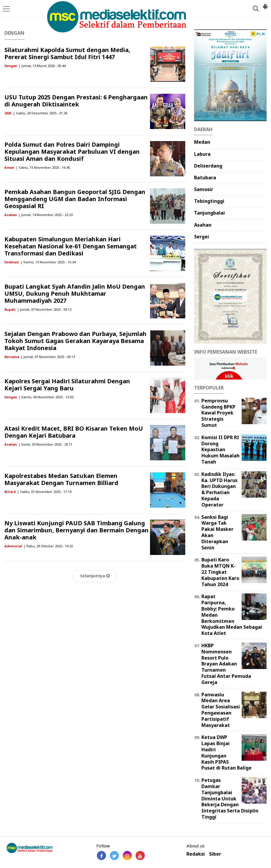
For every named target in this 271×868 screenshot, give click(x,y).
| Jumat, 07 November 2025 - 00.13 (48, 357)
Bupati (10, 309)
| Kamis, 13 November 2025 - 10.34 (48, 262)
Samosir (204, 189)
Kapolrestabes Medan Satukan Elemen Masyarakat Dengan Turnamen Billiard (61, 479)
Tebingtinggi (209, 201)
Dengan (11, 66)
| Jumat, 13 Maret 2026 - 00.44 (42, 66)
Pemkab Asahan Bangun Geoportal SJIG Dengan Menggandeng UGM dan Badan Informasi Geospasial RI (75, 199)
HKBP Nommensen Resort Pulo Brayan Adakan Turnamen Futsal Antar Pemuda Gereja (226, 664)
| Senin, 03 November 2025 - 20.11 (45, 444)
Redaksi (196, 854)
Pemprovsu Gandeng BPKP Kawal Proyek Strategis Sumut (218, 413)
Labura (202, 154)
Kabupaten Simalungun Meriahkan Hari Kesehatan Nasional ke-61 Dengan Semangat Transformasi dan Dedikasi (71, 246)
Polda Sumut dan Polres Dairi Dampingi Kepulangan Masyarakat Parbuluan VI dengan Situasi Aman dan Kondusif (72, 152)
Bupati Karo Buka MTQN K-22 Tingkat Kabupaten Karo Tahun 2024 (220, 572)
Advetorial (13, 546)
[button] (265, 4)
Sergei (202, 237)
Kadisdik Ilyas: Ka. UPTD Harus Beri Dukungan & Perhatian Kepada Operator (219, 489)
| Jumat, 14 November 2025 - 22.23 (45, 215)
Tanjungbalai (209, 213)
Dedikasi (12, 262)
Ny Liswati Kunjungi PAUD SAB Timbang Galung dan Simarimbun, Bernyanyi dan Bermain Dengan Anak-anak (76, 530)
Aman (9, 167)
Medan (202, 142)
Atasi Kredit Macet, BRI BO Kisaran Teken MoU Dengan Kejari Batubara (74, 432)
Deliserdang (208, 166)
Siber (215, 854)
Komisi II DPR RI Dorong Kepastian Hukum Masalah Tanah (220, 450)
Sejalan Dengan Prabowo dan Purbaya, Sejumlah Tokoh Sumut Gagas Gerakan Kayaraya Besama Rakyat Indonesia (75, 341)
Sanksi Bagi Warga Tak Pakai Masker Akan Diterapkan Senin (217, 532)
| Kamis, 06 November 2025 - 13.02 (46, 397)
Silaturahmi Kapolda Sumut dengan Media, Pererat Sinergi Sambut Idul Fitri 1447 (67, 53)
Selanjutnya (95, 576)
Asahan (11, 215)
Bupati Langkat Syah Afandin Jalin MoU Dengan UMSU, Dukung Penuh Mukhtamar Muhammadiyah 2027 (75, 293)
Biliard (10, 492)
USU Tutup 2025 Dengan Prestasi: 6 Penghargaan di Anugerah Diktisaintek (76, 101)
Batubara (205, 178)
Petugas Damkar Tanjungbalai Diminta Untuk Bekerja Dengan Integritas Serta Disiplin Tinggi (230, 798)
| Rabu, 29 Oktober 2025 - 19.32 (48, 546)
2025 (8, 113)
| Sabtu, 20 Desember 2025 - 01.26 (40, 113)
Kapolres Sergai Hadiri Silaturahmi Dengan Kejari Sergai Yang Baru (67, 385)
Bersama (12, 357)
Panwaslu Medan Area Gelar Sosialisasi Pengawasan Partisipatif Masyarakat (221, 710)
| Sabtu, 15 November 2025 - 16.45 (43, 167)
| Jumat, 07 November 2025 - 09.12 (44, 309)
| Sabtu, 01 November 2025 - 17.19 (44, 492)
